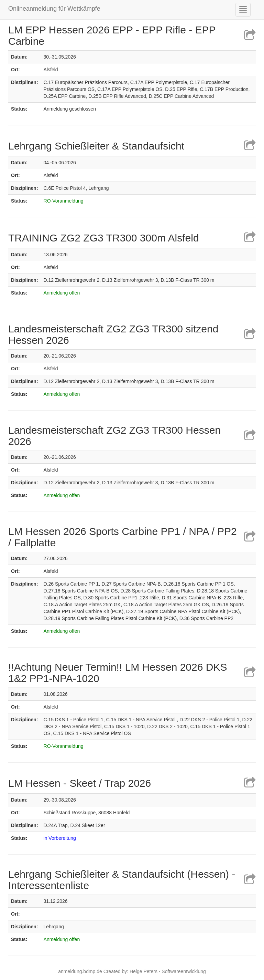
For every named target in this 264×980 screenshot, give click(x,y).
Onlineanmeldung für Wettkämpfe (54, 9)
